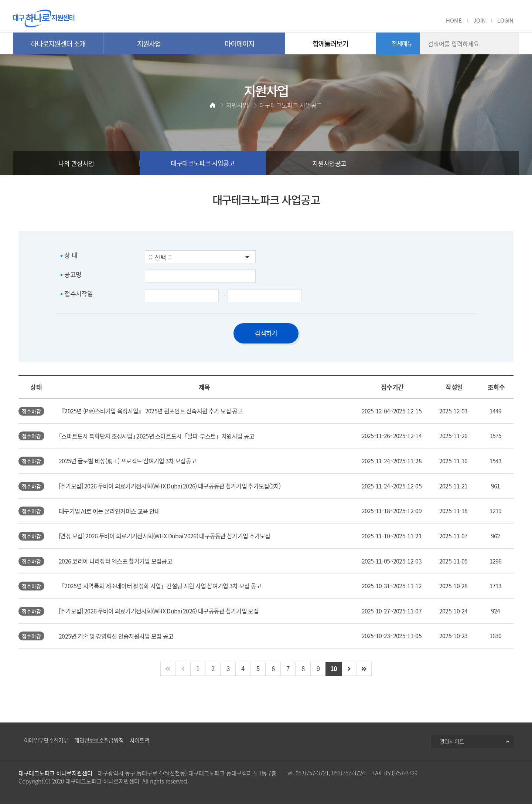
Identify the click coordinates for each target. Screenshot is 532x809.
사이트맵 (139, 746)
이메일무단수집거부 (46, 746)
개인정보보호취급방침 (99, 746)
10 (335, 674)
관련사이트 (452, 746)
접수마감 (32, 412)
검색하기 (266, 333)
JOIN (480, 20)
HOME (454, 20)
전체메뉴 (402, 43)
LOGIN (505, 20)
